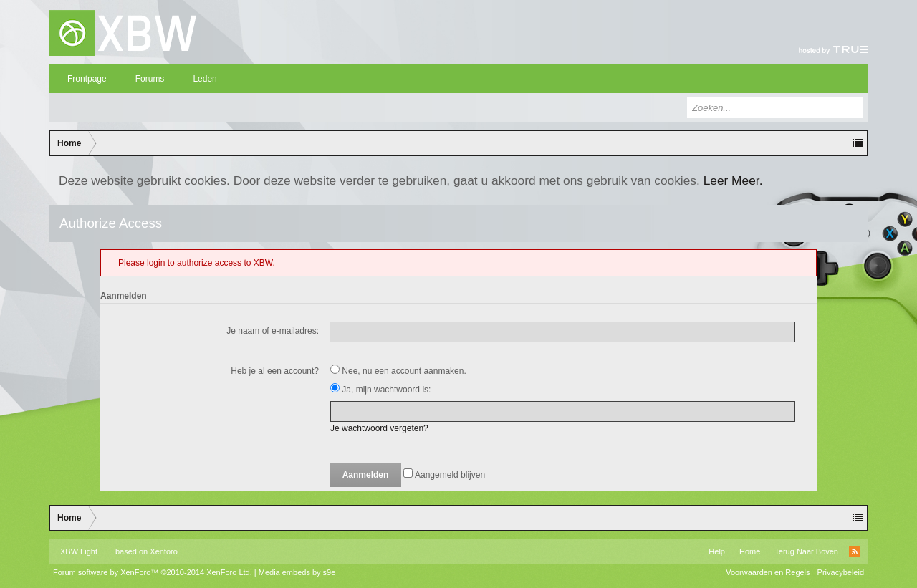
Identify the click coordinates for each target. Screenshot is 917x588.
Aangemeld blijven (444, 475)
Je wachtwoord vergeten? (379, 428)
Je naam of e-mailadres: (273, 331)
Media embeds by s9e (297, 572)
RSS (855, 551)
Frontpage (87, 79)
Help (717, 551)
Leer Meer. (733, 180)
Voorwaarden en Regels (768, 572)
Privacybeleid (841, 572)
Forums (150, 79)
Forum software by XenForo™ (153, 572)
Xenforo (164, 551)
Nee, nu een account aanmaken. (398, 371)
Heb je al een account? (275, 371)
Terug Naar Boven (806, 551)
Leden (205, 79)
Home (750, 551)
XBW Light (79, 551)
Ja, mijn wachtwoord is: (380, 390)
